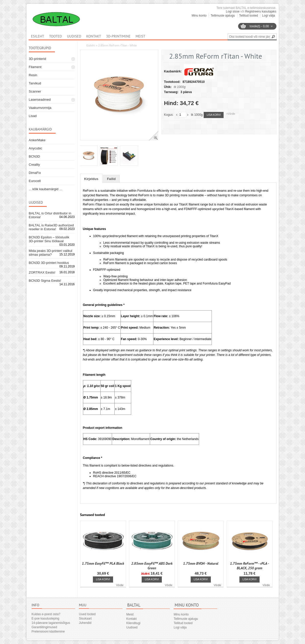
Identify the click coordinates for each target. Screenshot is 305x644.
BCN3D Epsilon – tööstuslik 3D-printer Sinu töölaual (49, 239)
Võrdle (120, 585)
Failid (111, 179)
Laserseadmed (40, 100)
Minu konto (199, 16)
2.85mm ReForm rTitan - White (118, 45)
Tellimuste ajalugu (223, 16)
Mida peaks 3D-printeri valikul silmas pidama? (51, 253)
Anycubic (36, 148)
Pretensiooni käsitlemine (48, 632)
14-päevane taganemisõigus (51, 623)
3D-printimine (118, 36)
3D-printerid (38, 59)
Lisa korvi (214, 115)
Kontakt (94, 36)
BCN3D (34, 156)
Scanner (35, 91)
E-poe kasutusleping (46, 619)
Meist (140, 36)
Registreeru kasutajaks (261, 11)
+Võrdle (231, 114)
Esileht (91, 45)
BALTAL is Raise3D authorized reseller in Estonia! (51, 227)
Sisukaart (85, 619)
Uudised (74, 36)
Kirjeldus (91, 179)
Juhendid (85, 623)
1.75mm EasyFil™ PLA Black (103, 563)
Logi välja (269, 16)
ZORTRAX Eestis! (42, 272)
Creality (34, 165)
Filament (35, 67)
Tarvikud (35, 83)
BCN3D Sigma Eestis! (45, 281)
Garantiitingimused (44, 627)
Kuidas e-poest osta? (46, 614)
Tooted (55, 36)
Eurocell (35, 181)
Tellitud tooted (249, 16)
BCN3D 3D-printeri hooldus (49, 263)
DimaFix (35, 173)
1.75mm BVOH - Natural (201, 563)
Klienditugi (133, 623)
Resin (33, 75)
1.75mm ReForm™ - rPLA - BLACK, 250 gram (249, 566)
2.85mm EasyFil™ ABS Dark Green (152, 566)
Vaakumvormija (40, 108)
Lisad (33, 116)
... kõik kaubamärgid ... (46, 189)
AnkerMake (37, 140)
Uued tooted (87, 614)
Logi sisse (233, 11)
